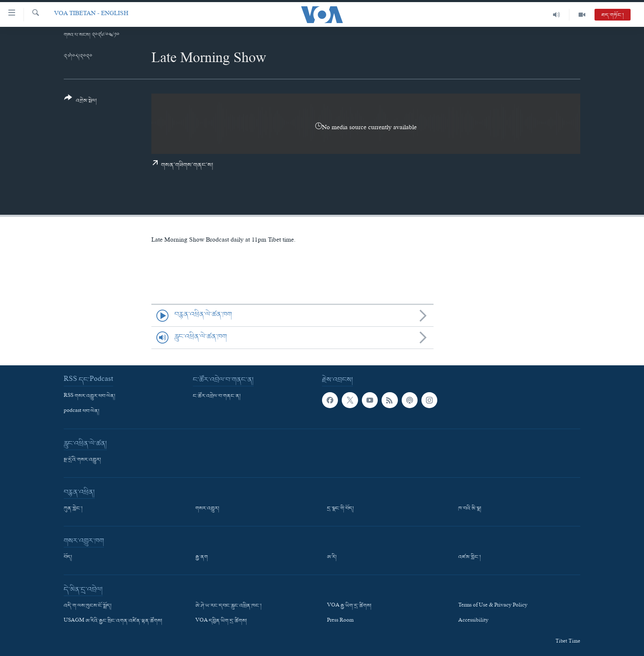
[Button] (80, 102)
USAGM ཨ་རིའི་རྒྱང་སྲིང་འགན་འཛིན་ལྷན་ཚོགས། (113, 621)
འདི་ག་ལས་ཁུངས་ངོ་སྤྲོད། (88, 606)
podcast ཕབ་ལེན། (82, 411)
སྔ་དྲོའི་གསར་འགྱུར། (82, 460)
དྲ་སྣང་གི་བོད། (340, 509)
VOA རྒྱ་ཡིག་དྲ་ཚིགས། (349, 606)
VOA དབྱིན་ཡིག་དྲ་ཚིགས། (221, 621)
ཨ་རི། (332, 557)
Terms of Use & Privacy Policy (493, 606)
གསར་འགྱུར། (207, 509)
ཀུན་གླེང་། (73, 509)
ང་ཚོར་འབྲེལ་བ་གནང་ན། (217, 396)
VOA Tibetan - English (91, 14)
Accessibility (473, 621)
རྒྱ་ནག (202, 557)
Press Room (340, 621)
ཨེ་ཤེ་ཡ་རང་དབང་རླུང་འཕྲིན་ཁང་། (229, 606)
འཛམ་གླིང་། (470, 557)
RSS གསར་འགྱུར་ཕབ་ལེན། (90, 396)
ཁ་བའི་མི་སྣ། (470, 509)
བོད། (68, 557)
